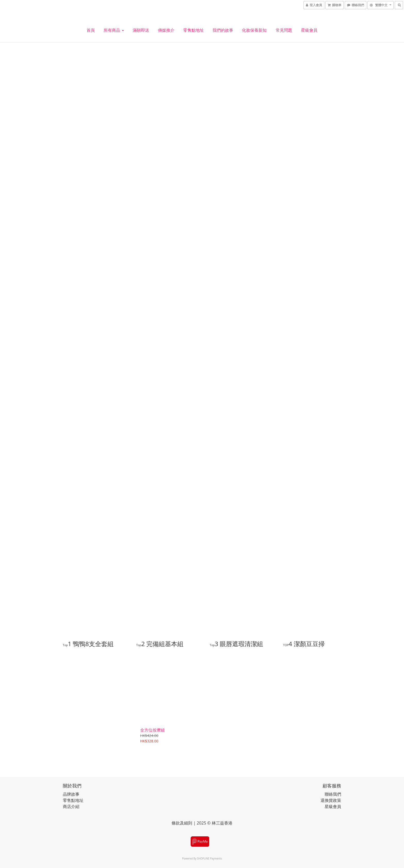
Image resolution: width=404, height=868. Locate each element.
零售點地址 (193, 30)
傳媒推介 (166, 30)
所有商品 (114, 30)
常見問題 (284, 30)
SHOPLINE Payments (209, 858)
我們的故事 (223, 30)
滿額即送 (141, 30)
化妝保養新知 (254, 30)
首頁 (91, 30)
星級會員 (309, 30)
